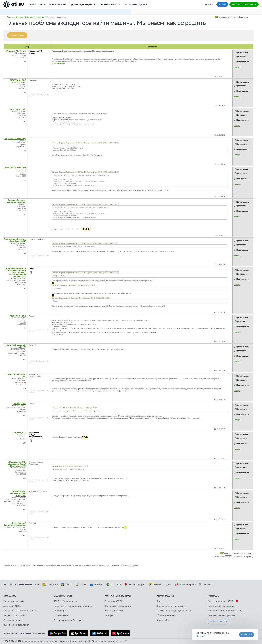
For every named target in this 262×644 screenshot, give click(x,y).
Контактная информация (118, 606)
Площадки (50, 585)
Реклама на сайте (114, 611)
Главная (10, 17)
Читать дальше (58, 63)
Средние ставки (12, 620)
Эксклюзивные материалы (171, 606)
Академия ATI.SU (12, 606)
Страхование (61, 615)
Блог (159, 601)
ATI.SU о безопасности (66, 601)
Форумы (20, 17)
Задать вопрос (219, 621)
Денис (32, 268)
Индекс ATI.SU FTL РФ (15, 615)
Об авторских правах (103, 641)
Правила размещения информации (232, 17)
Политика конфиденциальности (174, 611)
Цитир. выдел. (243, 53)
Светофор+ (60, 611)
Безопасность (63, 596)
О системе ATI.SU (114, 601)
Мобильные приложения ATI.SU (24, 633)
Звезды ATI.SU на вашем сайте (20, 611)
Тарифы (109, 615)
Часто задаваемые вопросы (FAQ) (225, 611)
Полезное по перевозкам (221, 606)
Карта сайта (163, 620)
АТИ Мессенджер (161, 585)
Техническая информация (221, 615)
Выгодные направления (16, 625)
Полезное (10, 596)
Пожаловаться (243, 62)
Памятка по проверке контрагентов (73, 606)
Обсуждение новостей (35, 17)
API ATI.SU (207, 585)
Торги (81, 585)
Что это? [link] (201, 636)
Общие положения (166, 615)
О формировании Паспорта (69, 620)
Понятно (246, 634)
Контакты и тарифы (118, 596)
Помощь (213, 596)
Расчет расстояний (14, 601)
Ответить (18, 36)
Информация (165, 596)
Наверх (237, 67)
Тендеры (96, 585)
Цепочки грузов (186, 585)
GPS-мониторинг (135, 585)
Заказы (67, 585)
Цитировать (242, 57)
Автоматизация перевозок (21, 585)
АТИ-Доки (114, 585)
